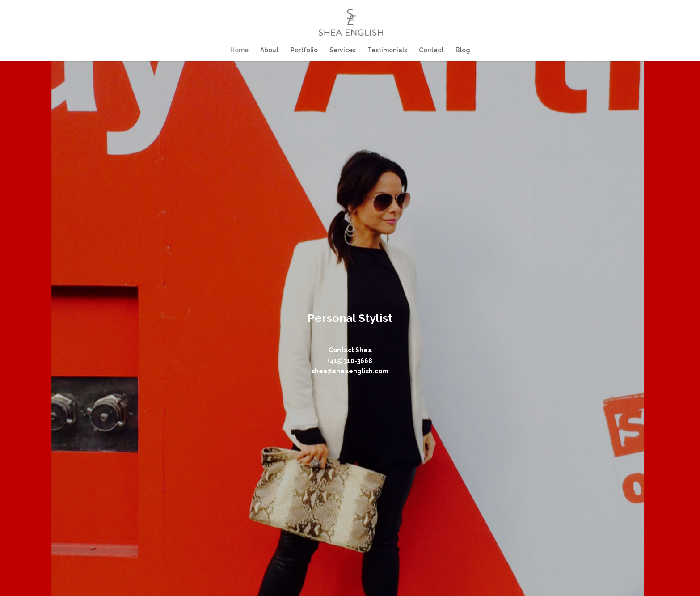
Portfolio (305, 50)
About (270, 50)
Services (343, 50)
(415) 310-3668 (350, 361)
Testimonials (387, 50)
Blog (462, 50)
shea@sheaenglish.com (350, 371)
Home (241, 50)
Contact (430, 50)
